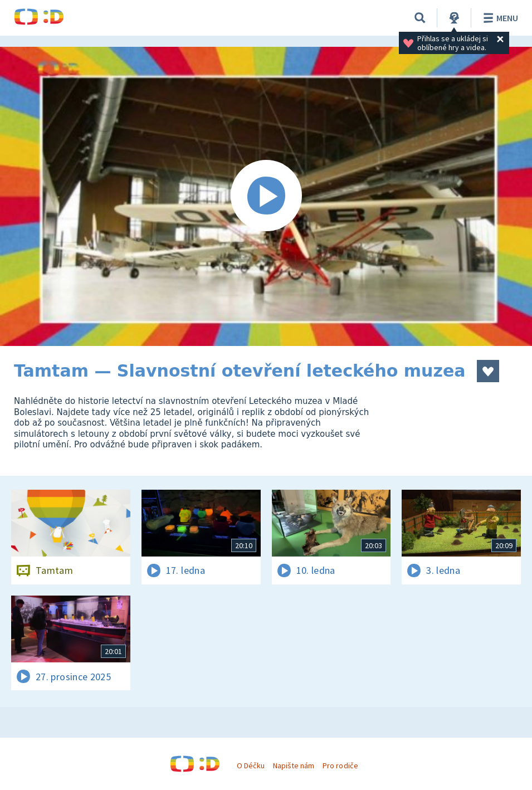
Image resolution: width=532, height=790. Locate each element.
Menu (499, 18)
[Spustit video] (266, 196)
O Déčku (251, 765)
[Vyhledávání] (420, 18)
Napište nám (294, 765)
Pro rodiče (340, 765)
